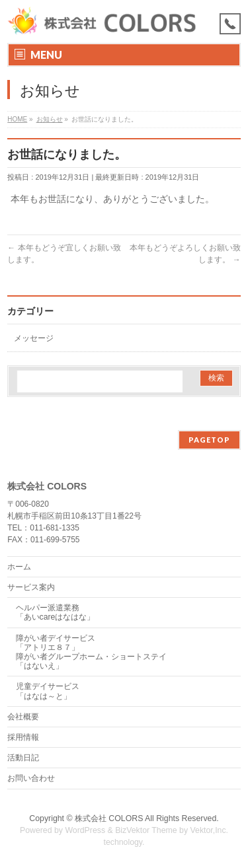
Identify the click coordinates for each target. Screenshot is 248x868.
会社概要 (23, 717)
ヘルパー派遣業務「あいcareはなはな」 (56, 612)
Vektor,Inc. (210, 830)
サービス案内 (31, 587)
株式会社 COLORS (109, 818)
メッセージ (34, 338)
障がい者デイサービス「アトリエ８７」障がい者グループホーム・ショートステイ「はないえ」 (91, 652)
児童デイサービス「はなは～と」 (48, 691)
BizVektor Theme (146, 830)
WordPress (85, 830)
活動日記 (23, 758)
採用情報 (23, 737)
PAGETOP (209, 440)
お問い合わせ (31, 778)
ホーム (19, 567)
